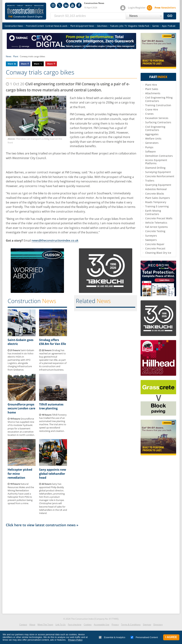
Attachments (153, 93)
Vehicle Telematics (156, 223)
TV (126, 26)
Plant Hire (151, 85)
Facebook (79, 5)
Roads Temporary (156, 202)
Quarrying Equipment (158, 185)
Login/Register (137, 8)
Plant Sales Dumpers (158, 198)
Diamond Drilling (155, 168)
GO (170, 16)
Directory (158, 624)
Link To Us (61, 624)
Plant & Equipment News (82, 26)
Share (10, 64)
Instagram (53, 5)
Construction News (14, 26)
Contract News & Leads (56, 26)
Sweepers (151, 240)
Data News (102, 26)
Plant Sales (152, 89)
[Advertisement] (71, 569)
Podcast (171, 26)
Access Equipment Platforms (156, 162)
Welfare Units (153, 139)
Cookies (88, 624)
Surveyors (151, 236)
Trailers (150, 181)
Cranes (149, 114)
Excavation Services (157, 118)
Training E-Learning (157, 206)
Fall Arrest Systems (156, 227)
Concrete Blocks (155, 194)
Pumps (149, 147)
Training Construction (158, 105)
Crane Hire (152, 109)
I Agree (171, 637)
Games (156, 26)
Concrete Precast (155, 248)
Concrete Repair (155, 244)
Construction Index (26, 11)
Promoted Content (35, 26)
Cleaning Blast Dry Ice (158, 253)
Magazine (133, 26)
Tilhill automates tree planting (51, 406)
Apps (164, 26)
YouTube (73, 5)
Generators (152, 143)
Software (150, 152)
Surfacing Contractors (158, 122)
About (32, 624)
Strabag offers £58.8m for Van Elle (53, 342)
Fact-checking (75, 624)
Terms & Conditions (131, 624)
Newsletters (165, 8)
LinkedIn (66, 5)
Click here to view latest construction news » (42, 525)
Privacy (115, 624)
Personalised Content (144, 637)
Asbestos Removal (156, 189)
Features (114, 26)
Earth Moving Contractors (153, 212)
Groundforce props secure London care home (21, 408)
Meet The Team (45, 624)
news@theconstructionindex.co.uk (55, 240)
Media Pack (144, 26)
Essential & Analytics (112, 637)
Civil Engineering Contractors (155, 128)
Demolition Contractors (159, 156)
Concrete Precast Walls (159, 218)
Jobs (121, 26)
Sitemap (147, 624)
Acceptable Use (102, 624)
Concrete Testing (155, 231)
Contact (23, 624)
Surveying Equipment (158, 172)
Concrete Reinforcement (160, 176)
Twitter (60, 5)
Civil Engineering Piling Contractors (159, 99)
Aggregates (152, 134)
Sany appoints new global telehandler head (53, 474)
